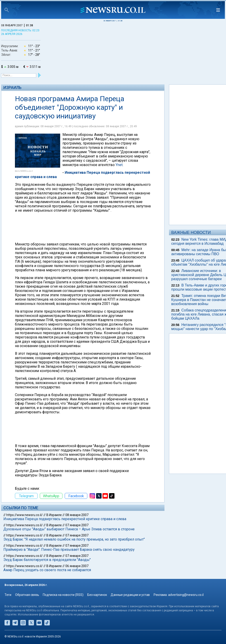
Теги (8, 595)
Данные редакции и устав (130, 595)
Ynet (119, 165)
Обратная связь (27, 595)
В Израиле (54, 515)
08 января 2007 (77, 515)
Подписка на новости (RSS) (63, 595)
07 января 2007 (77, 525)
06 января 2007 (77, 566)
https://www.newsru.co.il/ (25, 515)
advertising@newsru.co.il (186, 595)
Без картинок (97, 595)
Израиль (12, 87)
